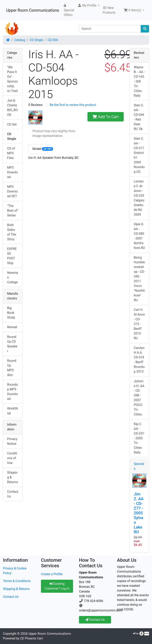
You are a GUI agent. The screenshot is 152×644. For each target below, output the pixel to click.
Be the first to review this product (73, 105)
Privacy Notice (12, 441)
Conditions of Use (12, 458)
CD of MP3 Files (11, 153)
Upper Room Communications (33, 10)
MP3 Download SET (12, 191)
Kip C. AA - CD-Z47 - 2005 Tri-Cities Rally (139, 438)
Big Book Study (11, 313)
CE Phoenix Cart (32, 638)
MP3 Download (12, 172)
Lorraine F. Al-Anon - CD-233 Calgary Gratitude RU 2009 (139, 198)
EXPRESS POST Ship (12, 256)
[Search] (110, 29)
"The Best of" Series (13, 211)
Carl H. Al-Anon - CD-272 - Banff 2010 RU (139, 324)
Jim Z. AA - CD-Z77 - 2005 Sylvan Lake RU (139, 513)
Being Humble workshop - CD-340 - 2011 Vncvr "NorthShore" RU (139, 279)
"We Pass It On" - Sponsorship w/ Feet (12, 79)
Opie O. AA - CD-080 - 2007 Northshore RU (139, 236)
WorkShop (13, 411)
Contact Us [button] (95, 620)
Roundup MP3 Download (12, 392)
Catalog (20, 40)
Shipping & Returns (13, 477)
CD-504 (53, 40)
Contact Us (13, 494)
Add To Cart (106, 117)
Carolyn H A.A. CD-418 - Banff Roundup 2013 (139, 360)
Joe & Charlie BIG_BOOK (12, 108)
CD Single (36, 40)
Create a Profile (52, 574)
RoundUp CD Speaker (12, 344)
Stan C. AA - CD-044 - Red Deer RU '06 (139, 117)
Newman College (13, 277)
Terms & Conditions (17, 581)
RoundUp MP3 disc (12, 368)
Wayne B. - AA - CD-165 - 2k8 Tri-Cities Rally (139, 81)
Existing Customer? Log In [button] (57, 586)
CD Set (12, 124)
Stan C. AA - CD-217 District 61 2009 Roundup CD (139, 155)
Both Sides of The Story (12, 232)
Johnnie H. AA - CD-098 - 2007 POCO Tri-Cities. (139, 398)
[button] (89, 6)
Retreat (12, 327)
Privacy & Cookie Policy (15, 571)
